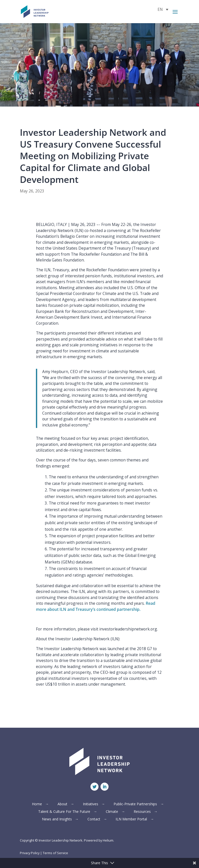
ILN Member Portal (131, 819)
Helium (108, 840)
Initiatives (91, 804)
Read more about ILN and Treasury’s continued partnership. (96, 606)
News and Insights (57, 819)
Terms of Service (55, 853)
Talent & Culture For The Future (64, 812)
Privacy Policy (30, 853)
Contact (94, 819)
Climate (112, 812)
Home (37, 804)
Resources (142, 812)
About (62, 804)
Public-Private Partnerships (135, 804)
